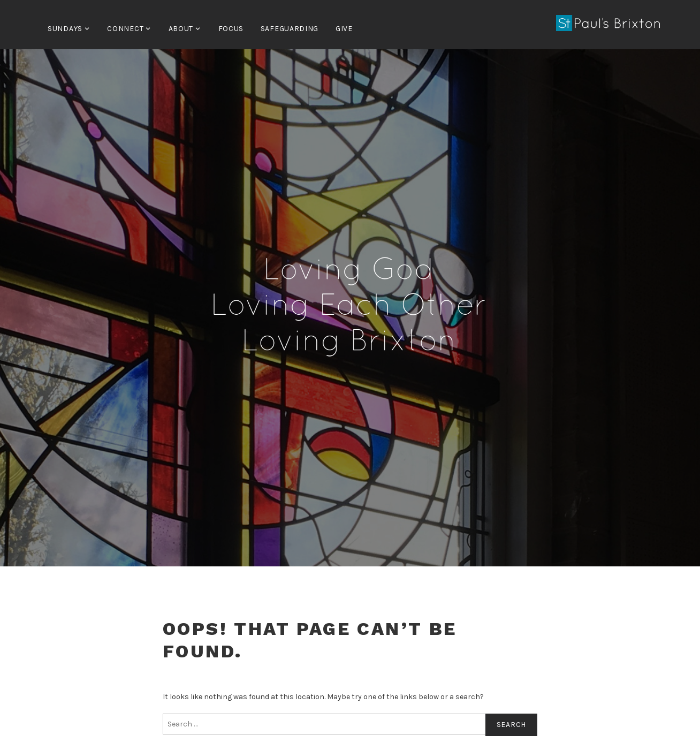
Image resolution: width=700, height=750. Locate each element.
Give (344, 29)
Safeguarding (290, 29)
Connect (125, 29)
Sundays (65, 29)
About (181, 29)
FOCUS (231, 29)
